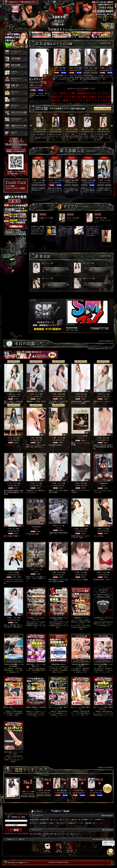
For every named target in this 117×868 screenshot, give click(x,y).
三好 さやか (13, 483)
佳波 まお (80, 572)
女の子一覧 (77, 820)
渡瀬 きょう (45, 218)
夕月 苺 (13, 572)
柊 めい (13, 529)
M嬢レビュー (101, 820)
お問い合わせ (49, 834)
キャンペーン (66, 820)
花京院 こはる (87, 180)
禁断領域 (103, 483)
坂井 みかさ (58, 572)
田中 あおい (90, 68)
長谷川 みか (43, 790)
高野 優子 (59, 68)
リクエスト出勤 (81, 436)
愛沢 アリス (38, 129)
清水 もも (103, 180)
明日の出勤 (45, 820)
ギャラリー (35, 823)
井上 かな (54, 129)
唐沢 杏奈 (80, 483)
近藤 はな (102, 438)
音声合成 (36, 527)
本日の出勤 (35, 820)
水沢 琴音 (35, 438)
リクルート (76, 834)
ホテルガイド (62, 823)
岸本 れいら (70, 129)
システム (55, 820)
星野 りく (105, 68)
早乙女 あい (70, 180)
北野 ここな (38, 180)
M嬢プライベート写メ (77, 823)
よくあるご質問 (36, 834)
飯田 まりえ (35, 85)
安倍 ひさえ (80, 529)
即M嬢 (89, 823)
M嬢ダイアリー (89, 820)
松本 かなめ (102, 572)
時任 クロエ (13, 618)
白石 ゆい (35, 483)
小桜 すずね (74, 68)
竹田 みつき (58, 483)
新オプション (58, 526)
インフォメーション (63, 834)
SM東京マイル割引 (48, 823)
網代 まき (102, 529)
